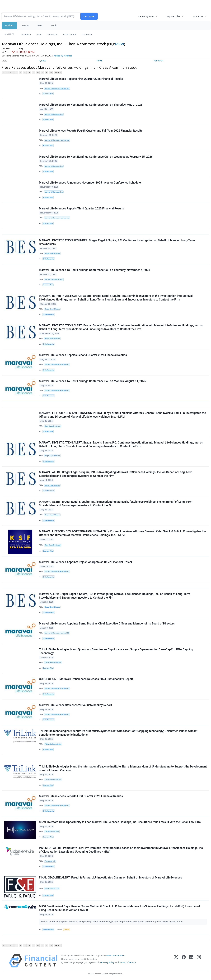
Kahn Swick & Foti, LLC (53, 426)
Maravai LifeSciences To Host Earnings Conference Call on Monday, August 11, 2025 (92, 381)
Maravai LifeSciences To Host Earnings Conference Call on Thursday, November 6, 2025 (94, 270)
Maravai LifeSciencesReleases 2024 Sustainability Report (75, 705)
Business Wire (48, 94)
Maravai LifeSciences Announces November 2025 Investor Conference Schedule (90, 183)
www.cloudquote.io (116, 955)
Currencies (52, 35)
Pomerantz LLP (50, 861)
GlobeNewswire (49, 259)
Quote (43, 61)
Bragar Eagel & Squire (52, 253)
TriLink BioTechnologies (53, 663)
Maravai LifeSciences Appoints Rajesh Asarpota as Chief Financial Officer (86, 562)
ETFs (40, 25)
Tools (54, 25)
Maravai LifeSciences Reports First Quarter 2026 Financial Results (81, 79)
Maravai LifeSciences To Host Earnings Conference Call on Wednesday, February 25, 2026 (96, 157)
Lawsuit (67, 929)
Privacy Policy (108, 962)
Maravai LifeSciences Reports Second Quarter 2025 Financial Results (83, 355)
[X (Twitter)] (176, 961)
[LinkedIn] (191, 961)
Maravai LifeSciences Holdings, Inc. (57, 88)
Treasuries (87, 35)
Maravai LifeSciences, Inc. (54, 114)
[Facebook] (184, 961)
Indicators (198, 16)
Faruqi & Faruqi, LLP (52, 888)
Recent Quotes (146, 16)
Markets (9, 25)
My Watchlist (173, 16)
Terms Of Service (128, 962)
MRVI (119, 44)
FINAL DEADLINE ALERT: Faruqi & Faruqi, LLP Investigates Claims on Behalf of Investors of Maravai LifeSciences (110, 878)
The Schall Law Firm (52, 831)
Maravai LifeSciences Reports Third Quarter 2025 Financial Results (81, 208)
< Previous (8, 72)
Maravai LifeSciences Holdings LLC (57, 364)
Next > (58, 72)
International (70, 35)
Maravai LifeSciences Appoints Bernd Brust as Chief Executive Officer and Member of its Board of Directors (107, 624)
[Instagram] (199, 961)
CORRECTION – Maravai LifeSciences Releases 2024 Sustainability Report (86, 679)
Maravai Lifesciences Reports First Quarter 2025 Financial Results (81, 796)
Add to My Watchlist (63, 56)
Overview (26, 35)
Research (158, 61)
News (39, 35)
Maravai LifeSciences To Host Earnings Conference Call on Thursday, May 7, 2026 (91, 105)
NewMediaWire (48, 929)
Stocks (26, 25)
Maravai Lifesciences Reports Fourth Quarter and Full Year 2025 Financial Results (91, 131)
